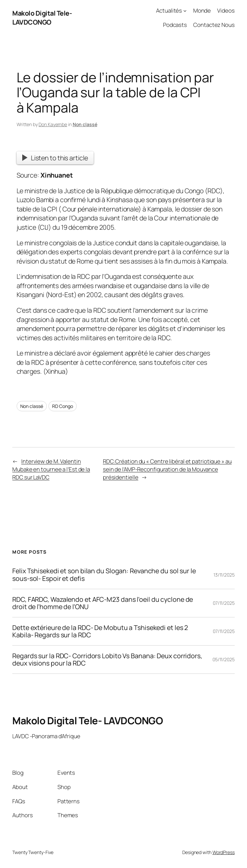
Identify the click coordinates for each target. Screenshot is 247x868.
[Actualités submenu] (185, 11)
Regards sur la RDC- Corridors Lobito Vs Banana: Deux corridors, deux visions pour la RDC (107, 660)
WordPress (224, 852)
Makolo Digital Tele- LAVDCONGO (42, 18)
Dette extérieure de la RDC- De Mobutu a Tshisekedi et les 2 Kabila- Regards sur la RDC (100, 631)
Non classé (85, 124)
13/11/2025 (224, 575)
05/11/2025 (224, 659)
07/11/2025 (224, 603)
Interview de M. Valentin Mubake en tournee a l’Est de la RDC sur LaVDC (51, 469)
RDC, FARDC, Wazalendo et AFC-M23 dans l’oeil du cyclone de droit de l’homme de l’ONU (103, 603)
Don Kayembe (53, 124)
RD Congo (62, 406)
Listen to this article (55, 158)
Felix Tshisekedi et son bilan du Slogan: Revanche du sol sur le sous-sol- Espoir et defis (104, 575)
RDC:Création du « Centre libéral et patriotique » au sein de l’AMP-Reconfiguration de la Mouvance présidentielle (167, 469)
